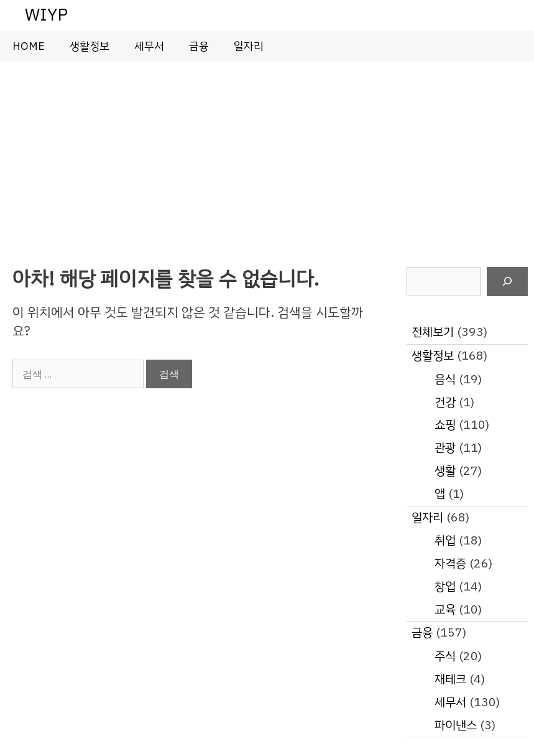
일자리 (249, 46)
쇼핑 (445, 425)
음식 (445, 379)
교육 (445, 609)
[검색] (507, 282)
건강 (445, 402)
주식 (445, 656)
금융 (199, 46)
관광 (445, 448)
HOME (29, 46)
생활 (445, 471)
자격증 (450, 563)
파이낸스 (456, 725)
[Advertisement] (267, 155)
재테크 (450, 679)
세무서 (149, 46)
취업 (445, 540)
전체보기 (433, 332)
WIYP (46, 15)
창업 (445, 586)
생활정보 (90, 46)
